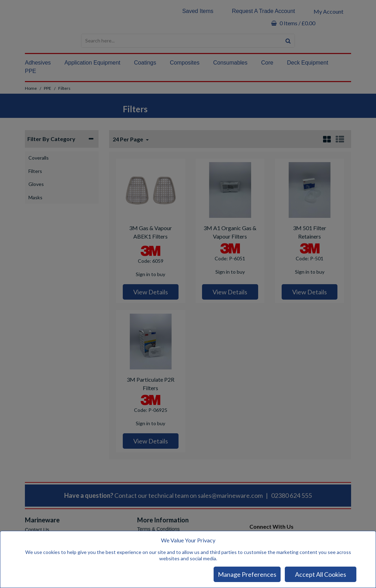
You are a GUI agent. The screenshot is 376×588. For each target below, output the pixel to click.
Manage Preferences (247, 574)
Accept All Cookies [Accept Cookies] (321, 574)
